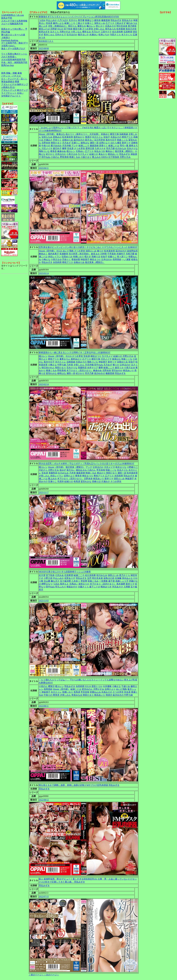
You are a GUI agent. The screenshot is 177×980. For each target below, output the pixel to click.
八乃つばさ (63, 20)
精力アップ (22, 90)
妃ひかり (50, 154)
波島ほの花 (109, 578)
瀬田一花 (94, 143)
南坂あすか (72, 587)
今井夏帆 (107, 686)
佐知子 (107, 137)
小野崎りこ (132, 467)
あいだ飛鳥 (68, 251)
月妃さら (43, 470)
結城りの (94, 154)
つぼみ (42, 20)
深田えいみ (100, 23)
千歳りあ (126, 686)
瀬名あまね (81, 470)
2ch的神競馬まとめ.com (13, 15)
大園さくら (83, 587)
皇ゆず (63, 470)
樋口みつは (132, 23)
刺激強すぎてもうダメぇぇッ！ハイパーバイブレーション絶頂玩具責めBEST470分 (79, 17)
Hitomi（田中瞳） (47, 134)
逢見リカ (119, 368)
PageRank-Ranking (10, 40)
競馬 (3, 73)
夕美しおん (99, 29)
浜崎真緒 (124, 134)
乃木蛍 (70, 365)
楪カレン (71, 151)
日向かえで (61, 35)
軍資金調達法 (8, 82)
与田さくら (115, 35)
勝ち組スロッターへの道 (13, 35)
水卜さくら (127, 35)
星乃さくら (125, 575)
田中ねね (46, 157)
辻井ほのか (61, 154)
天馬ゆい (80, 151)
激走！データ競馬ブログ (13, 49)
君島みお (57, 137)
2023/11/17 (44, 492)
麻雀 (20, 73)
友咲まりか (84, 584)
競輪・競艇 (12, 73)
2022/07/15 (44, 897)
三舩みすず (120, 23)
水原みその (110, 26)
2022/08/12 (44, 800)
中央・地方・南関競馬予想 (14, 62)
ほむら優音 (116, 143)
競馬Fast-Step (7, 65)
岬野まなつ (47, 584)
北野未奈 (46, 143)
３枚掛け (6, 38)
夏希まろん (65, 359)
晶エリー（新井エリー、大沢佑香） (83, 134)
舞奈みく (110, 151)
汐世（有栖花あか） (58, 26)
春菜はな (61, 134)
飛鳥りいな (44, 151)
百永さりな (132, 148)
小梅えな (46, 259)
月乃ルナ (96, 32)
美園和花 (82, 368)
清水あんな (127, 578)
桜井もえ (64, 584)
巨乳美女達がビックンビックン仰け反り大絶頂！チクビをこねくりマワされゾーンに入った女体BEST (88, 247)
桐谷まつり (95, 259)
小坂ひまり (86, 157)
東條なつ (89, 20)
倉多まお (95, 254)
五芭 (89, 578)
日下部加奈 (114, 157)
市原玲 (61, 481)
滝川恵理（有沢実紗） (80, 254)
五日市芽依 (100, 140)
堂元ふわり (61, 587)
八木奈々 (76, 581)
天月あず (67, 143)
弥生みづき (100, 151)
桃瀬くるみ (75, 157)
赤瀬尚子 (121, 254)
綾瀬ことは (114, 146)
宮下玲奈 (68, 29)
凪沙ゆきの (79, 140)
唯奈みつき (106, 587)
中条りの (46, 146)
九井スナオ (100, 148)
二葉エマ (80, 23)
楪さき (88, 257)
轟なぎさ (55, 581)
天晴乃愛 (130, 254)
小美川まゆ (72, 154)
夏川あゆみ (56, 146)
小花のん (55, 157)
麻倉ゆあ (62, 151)
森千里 (112, 581)
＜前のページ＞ (36, 975)
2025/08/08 (44, 48)
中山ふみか (51, 20)
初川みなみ (102, 575)
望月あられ (110, 29)
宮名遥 (49, 23)
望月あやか (117, 370)
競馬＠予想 (7, 18)
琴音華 (84, 581)
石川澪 (42, 575)
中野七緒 (62, 365)
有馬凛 (77, 481)
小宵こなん (76, 32)
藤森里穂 (106, 20)
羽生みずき (116, 20)
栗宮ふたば (44, 29)
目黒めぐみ (67, 257)
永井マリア (93, 368)
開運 (17, 82)
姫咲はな (85, 143)
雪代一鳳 (124, 146)
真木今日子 (111, 140)
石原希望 (128, 32)
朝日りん (72, 26)
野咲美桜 (64, 157)
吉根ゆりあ (68, 140)
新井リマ (126, 143)
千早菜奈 (112, 254)
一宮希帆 (103, 581)
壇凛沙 (88, 137)
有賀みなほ (77, 695)
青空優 (81, 20)
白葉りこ (89, 23)
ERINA (105, 157)
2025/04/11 (44, 168)
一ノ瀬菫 (126, 259)
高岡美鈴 (117, 259)
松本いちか (104, 35)
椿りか (100, 251)
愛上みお (96, 157)
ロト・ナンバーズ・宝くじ (14, 79)
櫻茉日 (51, 686)
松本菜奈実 (68, 137)
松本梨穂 (121, 29)
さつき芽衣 (88, 29)
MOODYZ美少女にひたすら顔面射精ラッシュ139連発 (65, 572)
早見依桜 (101, 470)
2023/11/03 (44, 601)
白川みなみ (121, 148)
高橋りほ (96, 257)
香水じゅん (49, 35)
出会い (20, 93)
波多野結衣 (132, 251)
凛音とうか (97, 686)
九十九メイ (83, 154)
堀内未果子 (53, 254)
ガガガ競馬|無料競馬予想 (13, 60)
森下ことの (95, 587)
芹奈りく (57, 140)
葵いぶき (43, 26)
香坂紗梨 (76, 259)
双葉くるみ (93, 581)
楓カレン (91, 26)
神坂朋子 (85, 259)
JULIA (60, 29)
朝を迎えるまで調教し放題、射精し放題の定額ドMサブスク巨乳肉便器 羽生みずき (79, 785)
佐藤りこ (112, 257)
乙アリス (110, 23)
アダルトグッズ (9, 90)
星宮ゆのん (87, 689)
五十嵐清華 (65, 581)
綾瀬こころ (70, 23)
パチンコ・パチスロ (11, 76)
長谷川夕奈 (131, 29)
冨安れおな (51, 373)
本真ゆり (105, 134)
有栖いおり (78, 257)
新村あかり (79, 137)
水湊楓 (118, 578)
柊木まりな (121, 467)
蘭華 (64, 148)
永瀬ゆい (94, 35)
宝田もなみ (47, 137)
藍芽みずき (44, 32)
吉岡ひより (105, 143)
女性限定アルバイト (11, 96)
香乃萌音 (132, 26)
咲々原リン (122, 257)
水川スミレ (97, 137)
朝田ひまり (56, 143)
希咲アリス (127, 137)
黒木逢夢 (121, 584)
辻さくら (55, 32)
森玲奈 (97, 20)
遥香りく (103, 146)
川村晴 (103, 254)
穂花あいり (113, 154)
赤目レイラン (55, 257)
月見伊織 (67, 146)
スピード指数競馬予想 (12, 24)
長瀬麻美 (64, 254)
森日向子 (57, 148)
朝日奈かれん (48, 368)
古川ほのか (72, 35)
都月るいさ (83, 35)
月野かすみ (65, 32)
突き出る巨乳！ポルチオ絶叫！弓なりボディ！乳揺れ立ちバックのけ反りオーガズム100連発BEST (87, 464)
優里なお (82, 26)
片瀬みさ (48, 140)
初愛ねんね (95, 692)
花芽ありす (70, 578)
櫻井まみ (87, 32)
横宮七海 (77, 29)
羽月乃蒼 (110, 148)
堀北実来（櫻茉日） (125, 151)
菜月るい (89, 140)
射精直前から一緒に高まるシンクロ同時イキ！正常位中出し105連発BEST (75, 353)
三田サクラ (106, 32)
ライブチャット (9, 93)
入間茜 (127, 587)
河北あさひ (118, 587)
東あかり (103, 154)
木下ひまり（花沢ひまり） (80, 370)
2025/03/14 (44, 273)
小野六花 (48, 578)
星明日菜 (90, 148)
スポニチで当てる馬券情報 (14, 21)
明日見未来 (122, 26)
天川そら (73, 20)
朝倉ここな (122, 140)
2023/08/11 (44, 706)
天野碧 (53, 29)
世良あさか (127, 20)
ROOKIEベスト (46, 41)
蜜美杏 (53, 151)
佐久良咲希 (118, 32)
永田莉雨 (57, 262)
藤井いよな (58, 23)
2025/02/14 (44, 384)
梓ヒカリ (100, 26)
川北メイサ (47, 148)
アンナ (75, 146)
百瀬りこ (76, 143)
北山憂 (47, 581)
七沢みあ (59, 575)
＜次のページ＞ (51, 975)
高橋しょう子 (122, 581)
